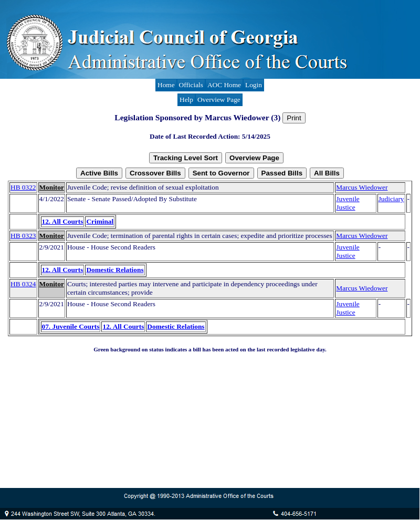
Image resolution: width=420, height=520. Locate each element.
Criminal (100, 221)
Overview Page (219, 100)
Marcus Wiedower (362, 187)
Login (254, 85)
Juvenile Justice (348, 203)
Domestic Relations (115, 270)
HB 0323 (23, 236)
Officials (191, 85)
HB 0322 (23, 187)
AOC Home (224, 85)
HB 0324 (23, 284)
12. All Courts (63, 221)
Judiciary (391, 199)
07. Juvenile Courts (71, 326)
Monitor (52, 187)
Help (186, 100)
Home (166, 85)
